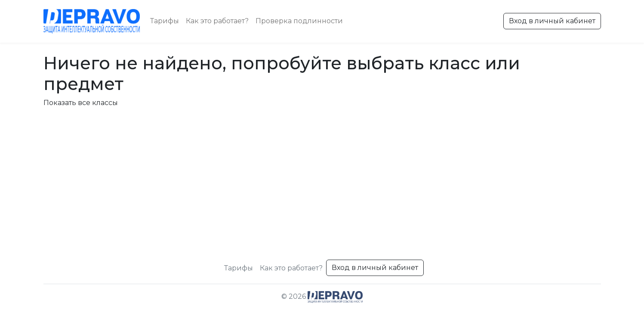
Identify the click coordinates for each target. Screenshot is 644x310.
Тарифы (165, 21)
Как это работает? (217, 21)
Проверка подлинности (299, 21)
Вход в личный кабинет (552, 21)
